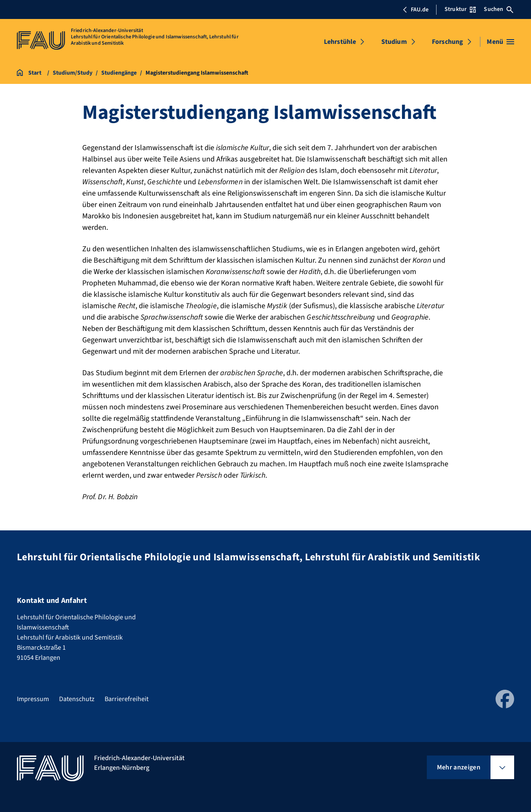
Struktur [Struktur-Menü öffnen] (460, 9)
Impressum (33, 699)
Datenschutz (77, 699)
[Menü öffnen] (500, 42)
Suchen (499, 9)
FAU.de (415, 10)
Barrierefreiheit (127, 699)
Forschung (447, 42)
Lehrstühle (340, 42)
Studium (394, 42)
